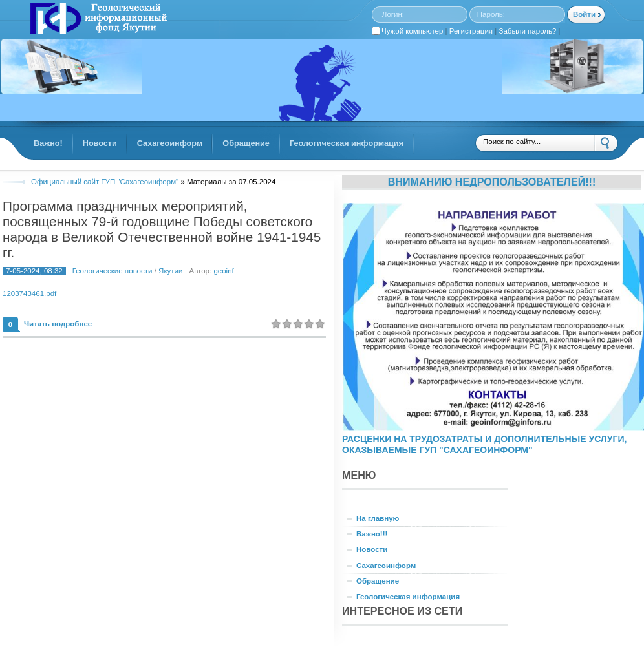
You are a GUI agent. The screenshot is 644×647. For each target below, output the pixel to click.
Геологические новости (113, 271)
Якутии (170, 271)
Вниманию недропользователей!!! (492, 182)
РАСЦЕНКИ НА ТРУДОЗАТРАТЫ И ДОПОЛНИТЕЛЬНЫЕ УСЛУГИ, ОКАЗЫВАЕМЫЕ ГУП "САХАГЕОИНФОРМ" (484, 444)
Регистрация (471, 31)
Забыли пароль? (528, 31)
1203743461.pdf (29, 293)
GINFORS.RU (97, 20)
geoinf (223, 271)
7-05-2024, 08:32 (34, 271)
